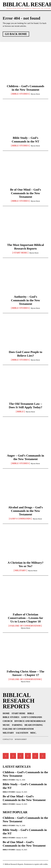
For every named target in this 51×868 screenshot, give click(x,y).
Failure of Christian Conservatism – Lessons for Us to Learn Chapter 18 (26, 618)
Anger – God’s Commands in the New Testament (26, 457)
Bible (20, 412)
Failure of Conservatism (25, 626)
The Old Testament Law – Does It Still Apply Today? (26, 405)
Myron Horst (35, 94)
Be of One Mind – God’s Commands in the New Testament (26, 193)
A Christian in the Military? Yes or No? (26, 564)
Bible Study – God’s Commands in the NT (25, 140)
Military (20, 570)
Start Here (20, 253)
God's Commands (20, 519)
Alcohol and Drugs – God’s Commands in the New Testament (26, 511)
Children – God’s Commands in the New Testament (25, 88)
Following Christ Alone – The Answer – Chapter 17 (26, 673)
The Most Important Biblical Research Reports (26, 247)
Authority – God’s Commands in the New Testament (26, 300)
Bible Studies (20, 94)
